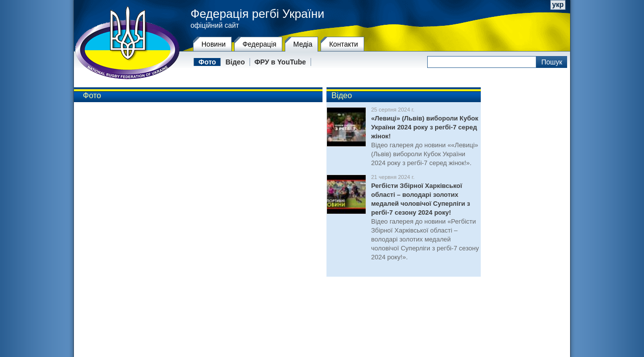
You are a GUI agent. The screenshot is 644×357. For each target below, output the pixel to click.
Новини (214, 44)
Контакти (343, 44)
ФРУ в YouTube (280, 62)
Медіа (303, 44)
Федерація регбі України (258, 14)
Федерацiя (259, 44)
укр (558, 4)
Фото (207, 62)
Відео (235, 62)
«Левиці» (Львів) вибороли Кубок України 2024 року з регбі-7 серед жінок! (425, 127)
